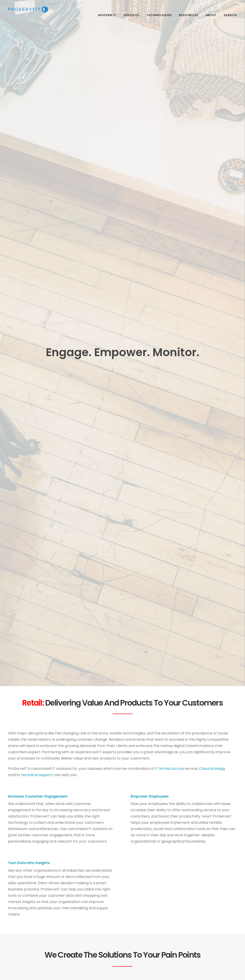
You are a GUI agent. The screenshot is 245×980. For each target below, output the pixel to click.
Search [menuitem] (230, 15)
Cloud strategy (212, 769)
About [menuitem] (211, 15)
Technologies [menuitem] (159, 15)
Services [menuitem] (131, 15)
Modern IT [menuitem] (107, 15)
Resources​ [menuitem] (189, 15)
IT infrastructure (170, 769)
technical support (37, 775)
